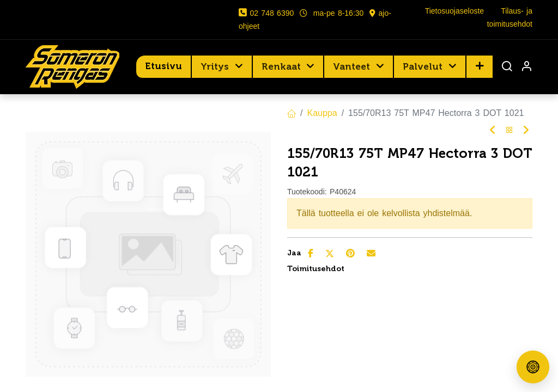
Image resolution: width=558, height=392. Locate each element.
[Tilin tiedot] (526, 67)
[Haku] (507, 67)
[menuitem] (163, 66)
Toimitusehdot (316, 269)
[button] (480, 66)
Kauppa (322, 113)
